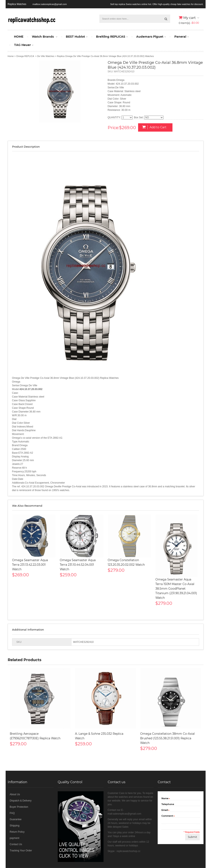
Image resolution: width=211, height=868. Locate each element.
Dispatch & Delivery (21, 801)
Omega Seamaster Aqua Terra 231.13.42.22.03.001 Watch (30, 565)
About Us (15, 794)
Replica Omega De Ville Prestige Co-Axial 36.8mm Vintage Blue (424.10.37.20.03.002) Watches (105, 56)
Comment (167, 816)
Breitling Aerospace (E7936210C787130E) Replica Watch (35, 736)
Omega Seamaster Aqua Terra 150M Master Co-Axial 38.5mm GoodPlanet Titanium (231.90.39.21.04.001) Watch (176, 589)
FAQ (12, 813)
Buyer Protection (19, 807)
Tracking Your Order (21, 851)
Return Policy (17, 832)
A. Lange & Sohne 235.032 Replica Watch (99, 736)
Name (165, 799)
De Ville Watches (46, 56)
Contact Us (16, 844)
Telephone (168, 804)
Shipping (15, 826)
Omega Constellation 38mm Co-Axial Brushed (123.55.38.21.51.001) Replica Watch (167, 738)
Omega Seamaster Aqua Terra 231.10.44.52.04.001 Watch (78, 565)
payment (15, 838)
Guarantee (16, 819)
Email (165, 810)
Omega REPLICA (25, 56)
